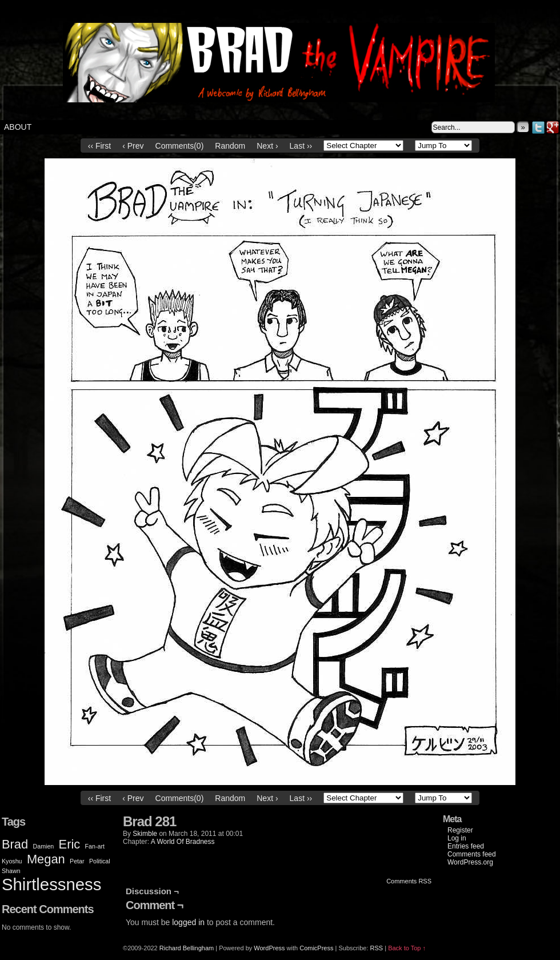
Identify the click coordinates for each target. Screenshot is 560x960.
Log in (457, 838)
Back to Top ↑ (407, 948)
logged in (188, 922)
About (18, 127)
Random (230, 146)
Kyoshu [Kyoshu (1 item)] (12, 861)
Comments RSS (409, 881)
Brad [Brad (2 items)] (15, 844)
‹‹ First (99, 146)
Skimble (145, 834)
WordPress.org (470, 862)
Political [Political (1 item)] (100, 861)
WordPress (269, 948)
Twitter (539, 127)
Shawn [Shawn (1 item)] (11, 871)
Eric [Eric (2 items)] (70, 844)
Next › (267, 146)
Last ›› (301, 146)
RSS (377, 948)
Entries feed (466, 846)
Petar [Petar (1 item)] (77, 861)
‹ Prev (133, 146)
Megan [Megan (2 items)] (46, 859)
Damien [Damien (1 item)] (44, 846)
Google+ (553, 127)
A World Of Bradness (183, 842)
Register (460, 830)
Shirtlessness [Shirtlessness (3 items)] (51, 884)
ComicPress (316, 948)
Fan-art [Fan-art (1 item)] (95, 846)
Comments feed (472, 854)
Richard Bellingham (187, 948)
